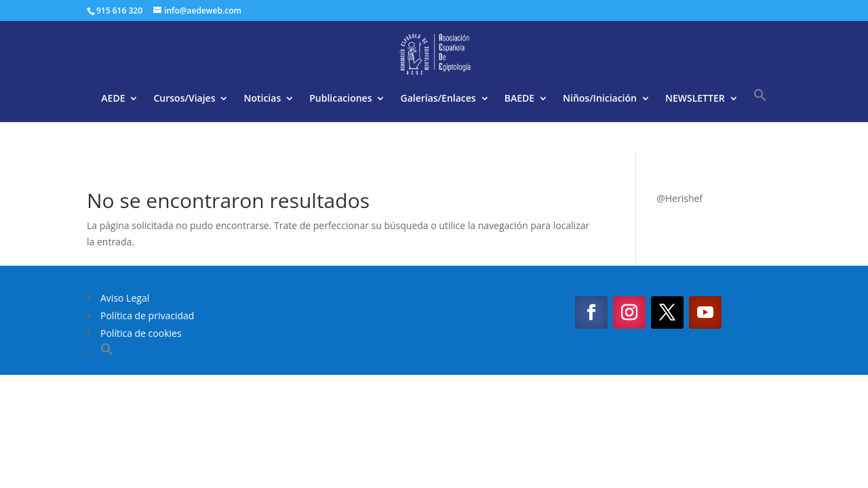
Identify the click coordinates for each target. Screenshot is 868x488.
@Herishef (679, 198)
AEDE (113, 99)
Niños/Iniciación (600, 99)
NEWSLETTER (695, 99)
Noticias (262, 99)
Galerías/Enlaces (438, 99)
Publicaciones (340, 99)
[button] (760, 105)
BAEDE (519, 99)
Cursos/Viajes (184, 99)
